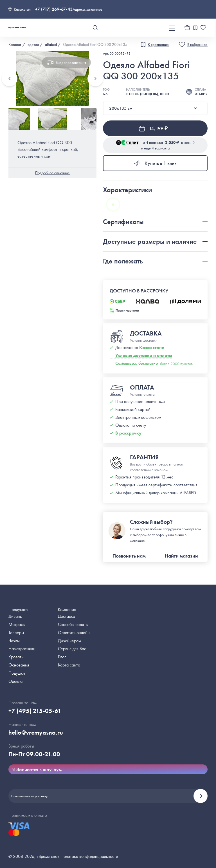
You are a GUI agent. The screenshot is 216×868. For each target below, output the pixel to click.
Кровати (16, 657)
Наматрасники (22, 649)
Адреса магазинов (87, 9)
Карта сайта (69, 665)
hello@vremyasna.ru (36, 732)
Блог (62, 657)
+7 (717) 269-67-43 (54, 9)
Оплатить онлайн (74, 633)
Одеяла (15, 681)
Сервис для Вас (72, 649)
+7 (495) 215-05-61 (35, 711)
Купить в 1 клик (155, 163)
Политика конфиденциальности (89, 856)
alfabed (51, 44)
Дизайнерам (69, 641)
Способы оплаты (73, 624)
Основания (19, 665)
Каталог (15, 44)
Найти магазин (181, 556)
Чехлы (14, 641)
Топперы (16, 633)
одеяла (33, 44)
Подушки (17, 673)
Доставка (67, 616)
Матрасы (17, 624)
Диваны (15, 616)
